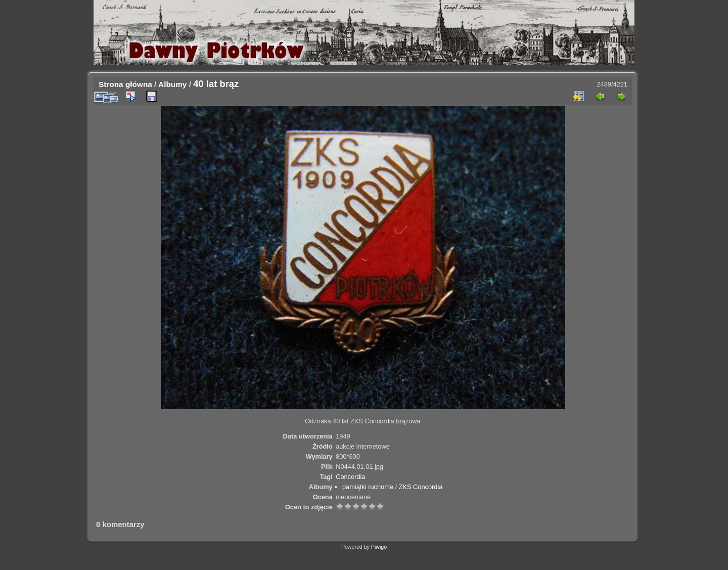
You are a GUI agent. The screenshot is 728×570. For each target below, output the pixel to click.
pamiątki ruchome (368, 487)
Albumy (172, 84)
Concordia (350, 477)
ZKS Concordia (421, 487)
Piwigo (379, 547)
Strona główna (125, 84)
